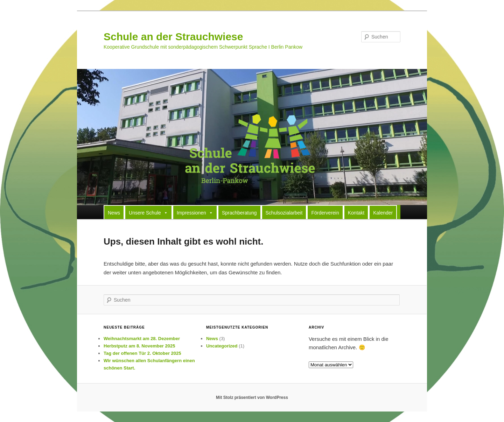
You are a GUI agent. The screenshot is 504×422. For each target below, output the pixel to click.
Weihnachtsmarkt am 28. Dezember (142, 339)
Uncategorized (222, 346)
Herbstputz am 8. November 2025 (139, 346)
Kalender (383, 213)
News (114, 213)
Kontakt (356, 213)
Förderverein (325, 213)
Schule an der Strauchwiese (173, 37)
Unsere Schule (148, 212)
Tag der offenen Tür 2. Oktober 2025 (142, 353)
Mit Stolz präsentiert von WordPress (252, 398)
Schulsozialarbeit (284, 213)
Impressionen (195, 212)
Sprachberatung (239, 213)
